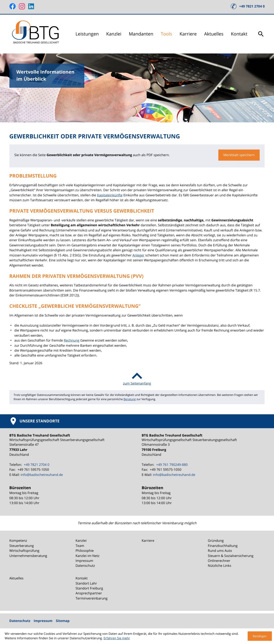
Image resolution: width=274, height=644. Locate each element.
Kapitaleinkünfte (110, 195)
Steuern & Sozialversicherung (231, 556)
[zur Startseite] (36, 34)
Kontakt (239, 34)
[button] (248, 6)
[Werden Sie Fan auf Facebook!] (13, 6)
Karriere (188, 34)
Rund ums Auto (220, 551)
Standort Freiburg (89, 588)
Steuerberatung (22, 546)
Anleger (138, 255)
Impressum (84, 561)
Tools (166, 34)
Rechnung (72, 340)
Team (80, 546)
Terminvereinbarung (92, 598)
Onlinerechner (219, 561)
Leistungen (87, 34)
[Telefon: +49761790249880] (171, 465)
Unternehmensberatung (28, 556)
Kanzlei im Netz (88, 556)
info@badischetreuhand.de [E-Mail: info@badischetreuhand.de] (42, 475)
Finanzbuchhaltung (223, 546)
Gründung (216, 540)
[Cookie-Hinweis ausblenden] (260, 636)
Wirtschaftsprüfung (24, 551)
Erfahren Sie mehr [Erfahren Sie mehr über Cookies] (117, 638)
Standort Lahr (86, 583)
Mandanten (141, 34)
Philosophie (85, 551)
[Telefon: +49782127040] (36, 465)
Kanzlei (114, 34)
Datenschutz (85, 566)
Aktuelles (214, 34)
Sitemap (63, 621)
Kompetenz (18, 540)
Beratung (130, 399)
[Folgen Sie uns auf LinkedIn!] (31, 6)
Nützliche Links (220, 566)
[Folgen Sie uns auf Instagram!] (22, 6)
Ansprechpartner (89, 593)
